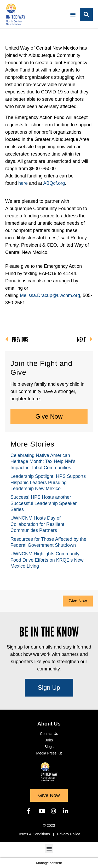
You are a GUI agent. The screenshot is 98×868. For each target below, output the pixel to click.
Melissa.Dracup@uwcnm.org (50, 295)
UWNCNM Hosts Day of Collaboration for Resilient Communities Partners (37, 524)
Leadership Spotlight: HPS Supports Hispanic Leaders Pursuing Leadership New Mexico (48, 482)
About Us (49, 724)
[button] (73, 14)
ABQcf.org (54, 183)
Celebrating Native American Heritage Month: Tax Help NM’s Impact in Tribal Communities (43, 462)
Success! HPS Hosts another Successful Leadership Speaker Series (44, 503)
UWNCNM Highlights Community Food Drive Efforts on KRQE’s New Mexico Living (47, 560)
